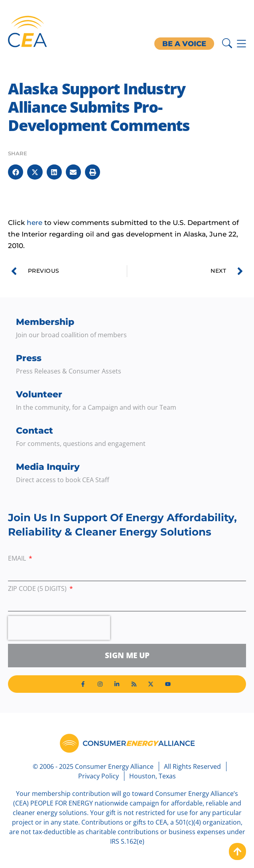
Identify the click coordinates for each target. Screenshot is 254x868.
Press (29, 358)
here (34, 223)
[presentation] (59, 628)
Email (18, 559)
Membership (45, 322)
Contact (34, 431)
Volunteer (39, 394)
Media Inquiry (48, 467)
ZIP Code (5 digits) (38, 589)
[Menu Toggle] (241, 44)
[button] (16, 172)
